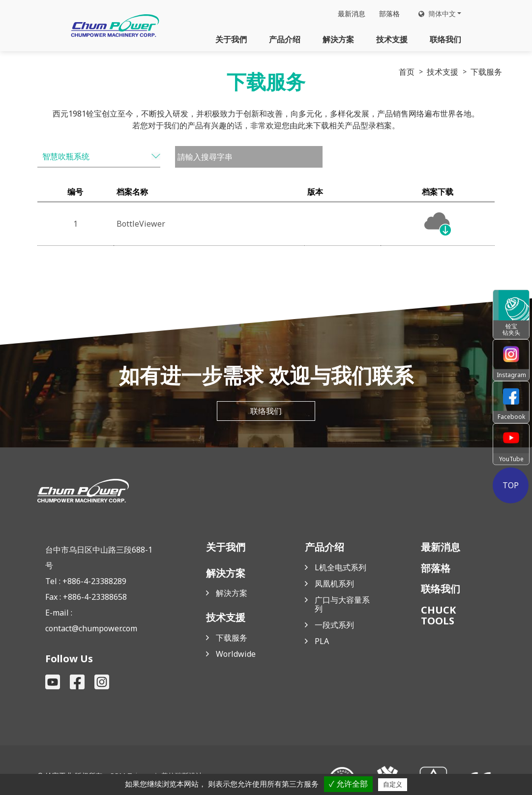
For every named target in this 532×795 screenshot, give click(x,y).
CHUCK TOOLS (439, 616)
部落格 (389, 14)
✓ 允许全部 (348, 784)
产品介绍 (285, 39)
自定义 (393, 784)
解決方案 (338, 39)
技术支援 (392, 39)
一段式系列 (334, 625)
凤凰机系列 (334, 584)
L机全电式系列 (340, 567)
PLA (322, 641)
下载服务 (232, 638)
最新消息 (352, 14)
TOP (511, 485)
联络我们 (445, 39)
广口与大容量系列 (342, 604)
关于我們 (231, 39)
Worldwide (236, 654)
